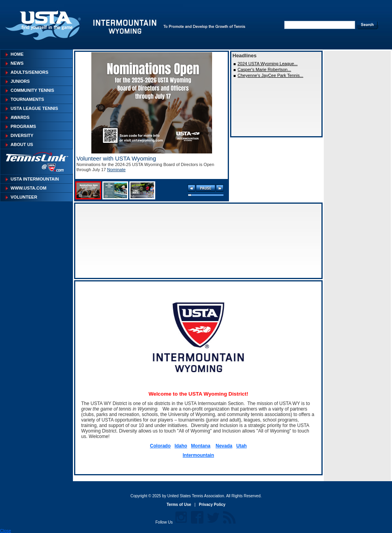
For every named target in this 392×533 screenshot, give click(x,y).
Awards (20, 117)
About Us (22, 144)
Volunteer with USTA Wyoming (116, 158)
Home (17, 54)
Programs (23, 126)
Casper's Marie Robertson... (264, 69)
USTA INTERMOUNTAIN (35, 179)
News (17, 63)
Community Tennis (32, 90)
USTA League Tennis (34, 108)
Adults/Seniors (29, 72)
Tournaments (27, 99)
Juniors (20, 81)
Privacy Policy (212, 505)
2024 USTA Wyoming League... (268, 64)
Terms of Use (179, 505)
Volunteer (24, 197)
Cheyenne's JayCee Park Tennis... (270, 75)
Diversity (22, 135)
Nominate (116, 170)
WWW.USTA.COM (28, 188)
